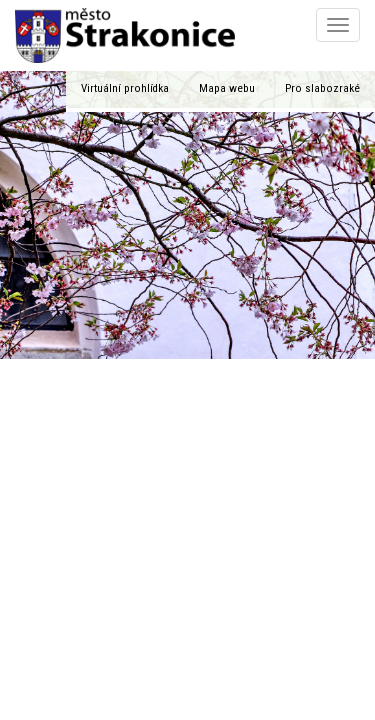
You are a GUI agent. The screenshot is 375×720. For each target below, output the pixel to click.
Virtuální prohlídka (125, 88)
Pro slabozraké (322, 88)
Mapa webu (227, 88)
